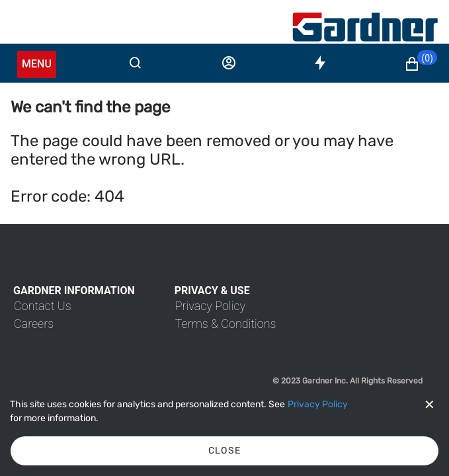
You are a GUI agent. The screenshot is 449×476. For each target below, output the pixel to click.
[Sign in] (229, 63)
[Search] (135, 63)
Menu (37, 64)
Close (225, 451)
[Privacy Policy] (318, 405)
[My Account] (365, 27)
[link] (43, 306)
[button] (421, 64)
